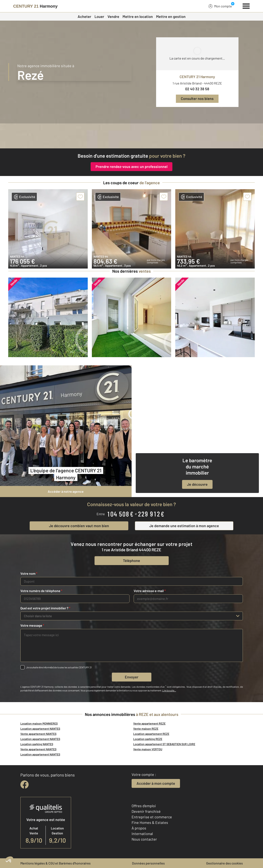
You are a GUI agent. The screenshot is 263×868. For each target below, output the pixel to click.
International (142, 834)
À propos (139, 828)
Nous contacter (144, 839)
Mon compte (220, 6)
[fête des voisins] (131, 136)
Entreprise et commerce (152, 817)
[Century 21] (35, 6)
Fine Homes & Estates (150, 822)
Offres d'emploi (144, 806)
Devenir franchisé (146, 811)
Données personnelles (148, 863)
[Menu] (246, 6)
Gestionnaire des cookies (224, 863)
